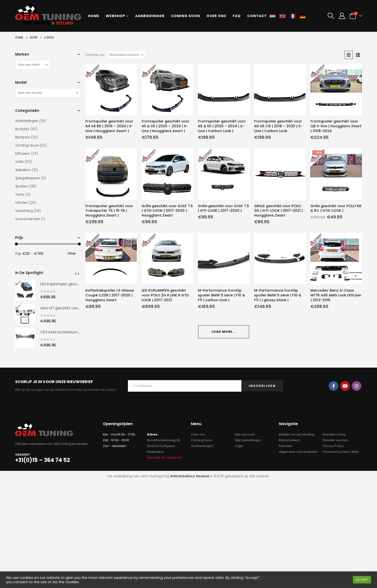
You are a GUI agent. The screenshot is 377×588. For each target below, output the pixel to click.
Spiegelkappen (28, 178)
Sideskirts (23, 170)
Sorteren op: (95, 55)
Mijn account (245, 434)
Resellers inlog (334, 434)
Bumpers (23, 137)
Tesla (20, 194)
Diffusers (22, 153)
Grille (19, 162)
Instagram (357, 386)
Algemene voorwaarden (298, 452)
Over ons (216, 16)
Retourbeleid (289, 440)
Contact (257, 16)
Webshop (115, 16)
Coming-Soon (27, 145)
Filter (72, 253)
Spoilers (22, 186)
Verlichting (24, 211)
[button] (331, 16)
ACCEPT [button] (362, 580)
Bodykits (22, 129)
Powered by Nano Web (341, 452)
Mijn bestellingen (248, 440)
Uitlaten (22, 203)
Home (94, 16)
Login (239, 446)
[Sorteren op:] (126, 55)
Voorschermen (28, 219)
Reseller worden (336, 440)
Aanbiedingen (150, 16)
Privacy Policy (333, 446)
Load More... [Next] (224, 332)
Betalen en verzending (297, 434)
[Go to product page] (111, 89)
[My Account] (342, 16)
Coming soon (185, 16)
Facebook (333, 386)
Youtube (345, 386)
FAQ (237, 16)
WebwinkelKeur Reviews (190, 476)
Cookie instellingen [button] (333, 580)
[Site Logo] (48, 13)
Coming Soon (202, 440)
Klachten (286, 446)
